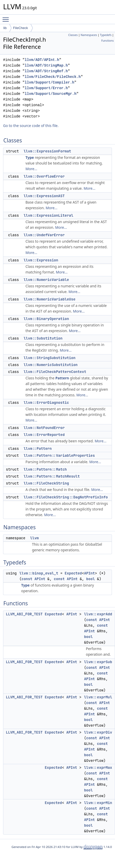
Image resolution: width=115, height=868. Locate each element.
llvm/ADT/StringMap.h (46, 65)
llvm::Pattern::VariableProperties (59, 455)
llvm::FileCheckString (46, 483)
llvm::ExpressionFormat (47, 151)
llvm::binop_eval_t (39, 573)
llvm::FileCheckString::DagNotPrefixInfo (66, 497)
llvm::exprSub (98, 662)
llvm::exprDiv (98, 732)
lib (5, 28)
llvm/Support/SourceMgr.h (51, 94)
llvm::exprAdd (98, 614)
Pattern (62, 378)
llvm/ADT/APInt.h (42, 60)
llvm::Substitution (43, 338)
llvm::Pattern (38, 449)
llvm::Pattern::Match (45, 469)
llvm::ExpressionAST (44, 196)
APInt (89, 573)
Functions (107, 41)
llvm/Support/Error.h (46, 88)
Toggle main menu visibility (7, 17)
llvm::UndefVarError (44, 235)
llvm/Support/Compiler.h (49, 82)
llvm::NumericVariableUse (50, 299)
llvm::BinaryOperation (46, 319)
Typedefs (106, 35)
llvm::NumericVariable (46, 280)
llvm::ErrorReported (44, 435)
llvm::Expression (41, 260)
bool (91, 579)
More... (31, 169)
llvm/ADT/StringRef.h (46, 71)
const (27, 579)
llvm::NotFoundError (44, 428)
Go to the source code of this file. (31, 126)
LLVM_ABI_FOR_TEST (24, 614)
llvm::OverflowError (44, 176)
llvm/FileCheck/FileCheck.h (53, 77)
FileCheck (21, 28)
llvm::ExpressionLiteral (48, 215)
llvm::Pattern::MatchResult (52, 476)
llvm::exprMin (98, 803)
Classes (73, 35)
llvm (34, 538)
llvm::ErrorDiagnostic (46, 403)
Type (30, 157)
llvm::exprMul (98, 697)
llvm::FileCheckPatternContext (55, 372)
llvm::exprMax (98, 768)
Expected (73, 573)
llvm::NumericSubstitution (51, 365)
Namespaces (89, 35)
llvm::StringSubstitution (50, 358)
